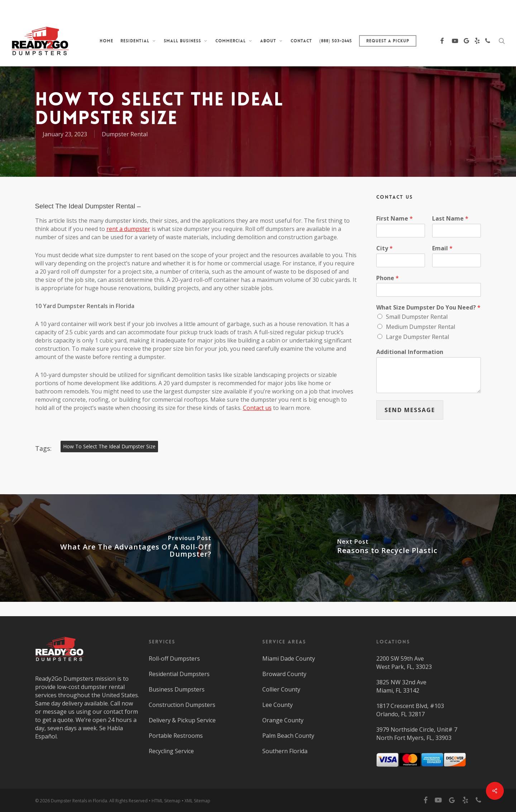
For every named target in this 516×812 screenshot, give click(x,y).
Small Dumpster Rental (417, 317)
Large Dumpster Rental (417, 337)
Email (442, 248)
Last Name (450, 219)
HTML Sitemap (166, 801)
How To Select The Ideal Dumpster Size (109, 446)
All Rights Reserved (128, 801)
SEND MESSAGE (410, 410)
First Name (395, 219)
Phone (388, 278)
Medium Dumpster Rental (421, 327)
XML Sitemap (197, 801)
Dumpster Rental (125, 134)
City (384, 248)
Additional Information (410, 352)
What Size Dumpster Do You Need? (428, 308)
